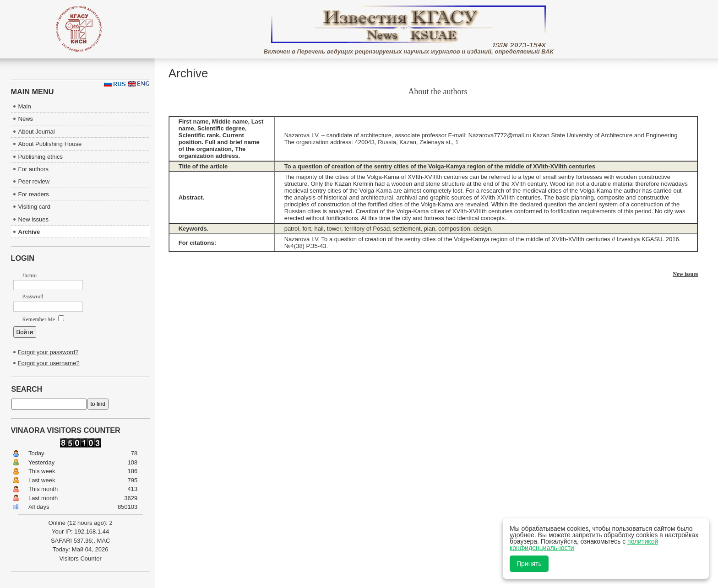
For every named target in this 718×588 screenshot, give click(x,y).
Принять (529, 564)
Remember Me (44, 319)
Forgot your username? (49, 363)
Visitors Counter (80, 558)
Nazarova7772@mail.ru (500, 135)
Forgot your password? (48, 352)
